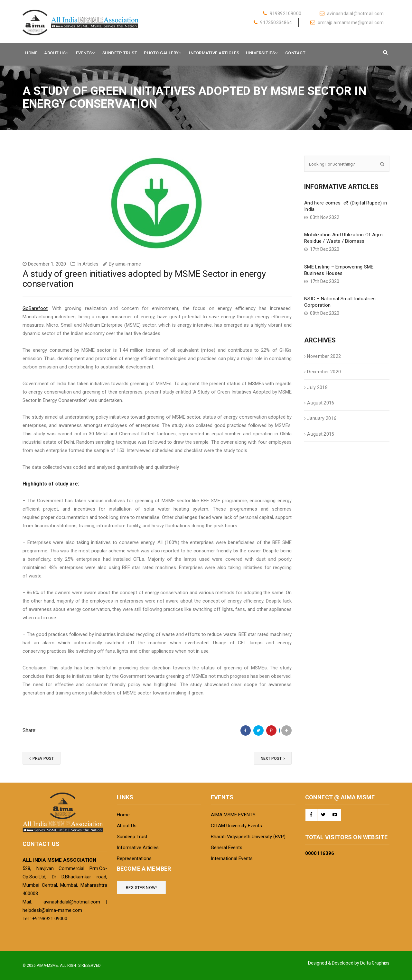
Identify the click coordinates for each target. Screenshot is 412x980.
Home (31, 53)
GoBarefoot (35, 308)
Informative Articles (214, 53)
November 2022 (324, 356)
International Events (232, 858)
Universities (260, 53)
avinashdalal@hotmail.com (352, 14)
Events (84, 53)
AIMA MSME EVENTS (233, 815)
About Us (55, 53)
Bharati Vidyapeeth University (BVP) (248, 837)
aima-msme (128, 264)
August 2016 (321, 403)
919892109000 (282, 14)
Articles (90, 264)
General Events (227, 848)
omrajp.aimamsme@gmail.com (347, 23)
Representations (134, 858)
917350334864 (273, 23)
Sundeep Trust (120, 53)
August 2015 (321, 434)
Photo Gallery (161, 53)
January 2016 (322, 418)
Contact (295, 53)
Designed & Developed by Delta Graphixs (349, 963)
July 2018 (317, 387)
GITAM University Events (236, 826)
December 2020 (324, 372)
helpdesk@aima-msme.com (52, 910)
